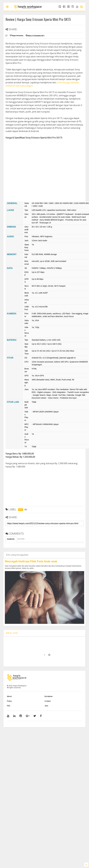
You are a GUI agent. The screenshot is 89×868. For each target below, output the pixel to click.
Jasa (46, 706)
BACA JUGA (12, 633)
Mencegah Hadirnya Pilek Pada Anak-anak (31, 561)
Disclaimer (49, 696)
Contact (48, 701)
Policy (9, 701)
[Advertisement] (43, 167)
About (9, 696)
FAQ (8, 706)
